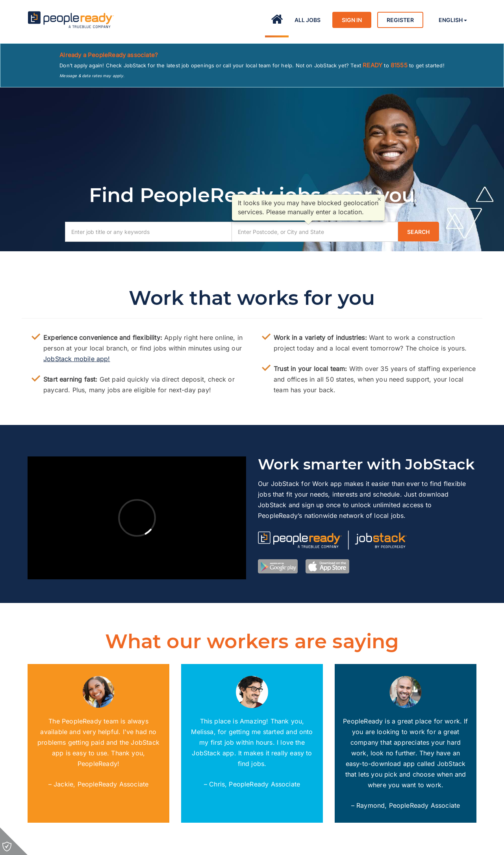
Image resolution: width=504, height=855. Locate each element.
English (453, 20)
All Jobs (308, 20)
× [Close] (379, 199)
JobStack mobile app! (77, 359)
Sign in (352, 20)
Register (400, 20)
